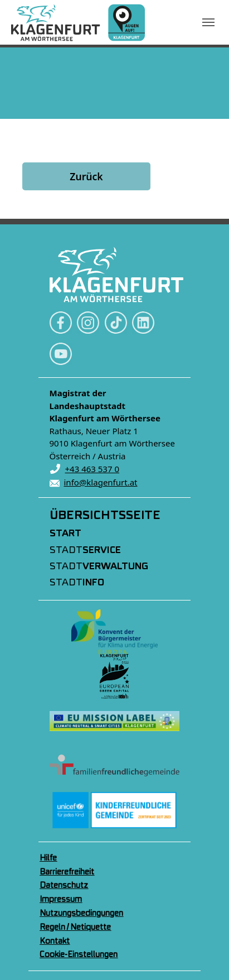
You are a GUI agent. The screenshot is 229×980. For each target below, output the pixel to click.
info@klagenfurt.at (101, 482)
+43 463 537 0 (92, 469)
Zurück (86, 176)
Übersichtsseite (105, 516)
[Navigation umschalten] (208, 22)
